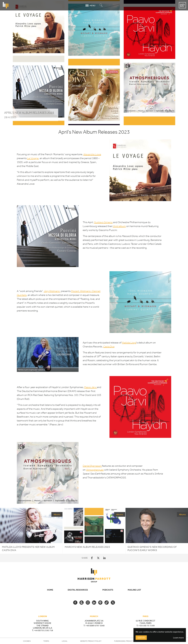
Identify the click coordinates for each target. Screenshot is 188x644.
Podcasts (108, 590)
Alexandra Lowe (92, 154)
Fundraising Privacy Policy (127, 641)
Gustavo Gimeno (103, 222)
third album (119, 226)
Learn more (178, 638)
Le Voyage (33, 158)
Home (50, 590)
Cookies (27, 641)
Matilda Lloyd (129, 343)
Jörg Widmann (52, 291)
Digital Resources (78, 590)
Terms (46, 641)
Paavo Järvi (91, 387)
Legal (65, 641)
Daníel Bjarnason (92, 466)
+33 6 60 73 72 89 (147, 625)
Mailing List (134, 590)
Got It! (141, 638)
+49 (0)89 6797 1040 (95, 625)
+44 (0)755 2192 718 (44, 630)
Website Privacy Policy (91, 641)
